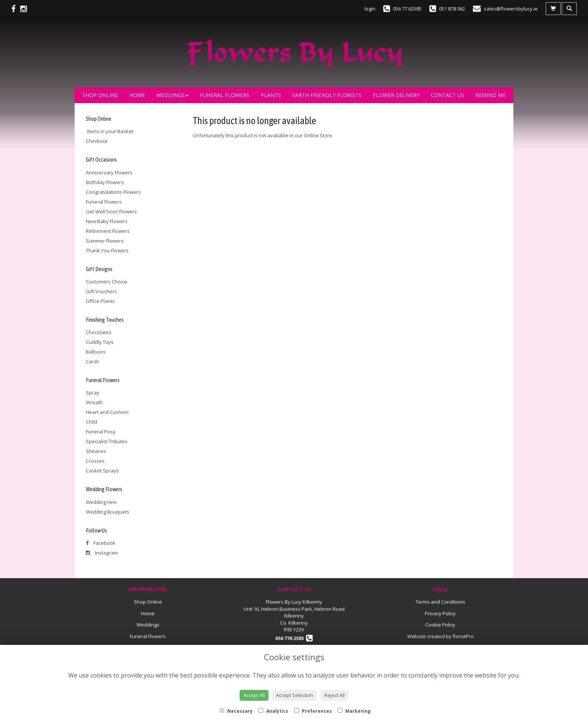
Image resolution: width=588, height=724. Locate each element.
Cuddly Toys (100, 342)
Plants (271, 95)
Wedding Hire (101, 502)
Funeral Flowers (225, 95)
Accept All (254, 695)
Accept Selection (295, 695)
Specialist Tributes (107, 441)
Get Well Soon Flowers (111, 211)
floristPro (463, 636)
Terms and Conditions (440, 602)
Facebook (101, 543)
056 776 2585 (294, 638)
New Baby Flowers (107, 221)
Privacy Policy (440, 613)
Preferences (313, 711)
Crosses (95, 461)
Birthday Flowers (105, 182)
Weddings (172, 95)
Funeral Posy (101, 432)
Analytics (273, 711)
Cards (93, 361)
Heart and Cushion (107, 412)
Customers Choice (106, 282)
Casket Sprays (102, 471)
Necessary (236, 711)
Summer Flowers (105, 241)
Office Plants (100, 301)
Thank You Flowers (107, 250)
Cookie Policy (440, 625)
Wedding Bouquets (108, 512)
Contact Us (448, 95)
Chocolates (99, 332)
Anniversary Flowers (109, 172)
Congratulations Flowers (113, 192)
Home (137, 95)
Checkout (97, 141)
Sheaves (96, 451)
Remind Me (491, 95)
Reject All (334, 695)
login (370, 9)
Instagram (102, 553)
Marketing (354, 711)
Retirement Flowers (108, 231)
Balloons (96, 352)
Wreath (94, 402)
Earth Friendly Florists (327, 95)
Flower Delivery (396, 95)
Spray (93, 393)
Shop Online (100, 95)
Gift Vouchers (101, 291)
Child (91, 422)
